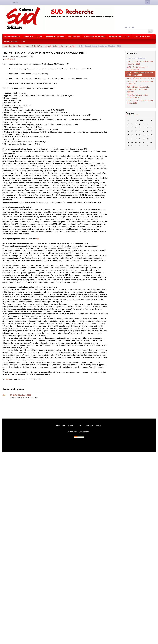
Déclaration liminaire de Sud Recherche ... (137, 96)
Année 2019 (71, 46)
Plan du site (61, 425)
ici (38, 239)
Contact (71, 425)
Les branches (74, 37)
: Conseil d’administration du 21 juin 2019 (140, 83)
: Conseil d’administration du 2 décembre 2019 (140, 63)
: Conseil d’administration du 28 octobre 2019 (140, 74)
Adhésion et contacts (33, 37)
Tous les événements (133, 115)
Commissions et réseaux (120, 37)
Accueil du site (10, 46)
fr (147, 2)
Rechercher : (130, 27)
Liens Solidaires (11, 41)
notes (8, 379)
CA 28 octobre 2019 (20, 395)
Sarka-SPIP (89, 425)
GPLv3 (99, 425)
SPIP (79, 425)
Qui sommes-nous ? (12, 37)
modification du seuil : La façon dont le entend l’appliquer (138, 89)
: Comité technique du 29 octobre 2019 (137, 68)
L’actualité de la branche (54, 46)
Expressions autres (142, 37)
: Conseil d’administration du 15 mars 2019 (140, 102)
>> (150, 31)
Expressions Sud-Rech (55, 37)
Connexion (14, 2)
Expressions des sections (95, 37)
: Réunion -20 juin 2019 (140, 78)
